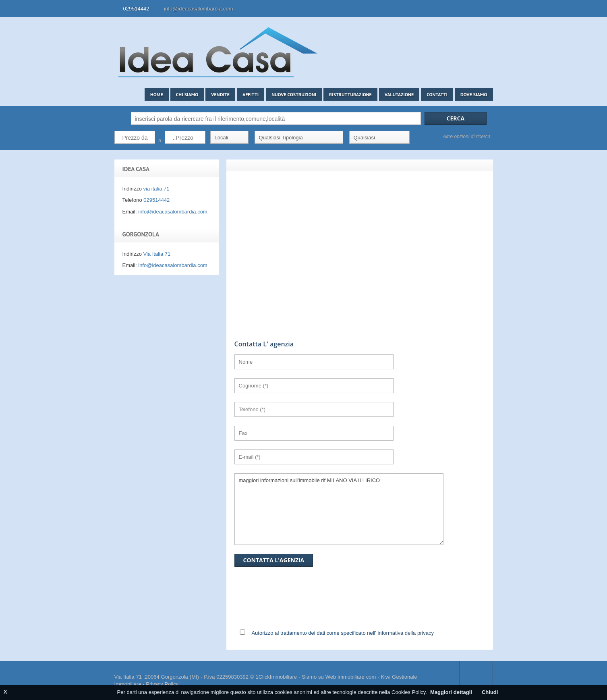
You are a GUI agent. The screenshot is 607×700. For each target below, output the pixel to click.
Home (157, 94)
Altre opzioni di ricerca (466, 137)
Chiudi (490, 692)
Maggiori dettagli (451, 692)
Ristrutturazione (350, 94)
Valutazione (399, 94)
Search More (484, 154)
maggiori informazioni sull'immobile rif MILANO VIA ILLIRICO (339, 509)
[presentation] (404, 564)
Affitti (251, 94)
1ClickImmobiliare (276, 677)
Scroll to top (476, 677)
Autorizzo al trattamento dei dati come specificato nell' (343, 633)
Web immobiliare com (351, 677)
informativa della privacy (406, 633)
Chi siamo (187, 94)
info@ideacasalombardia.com (198, 9)
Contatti (437, 94)
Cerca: (121, 118)
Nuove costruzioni (294, 94)
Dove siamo (474, 94)
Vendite (220, 94)
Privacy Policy (162, 684)
